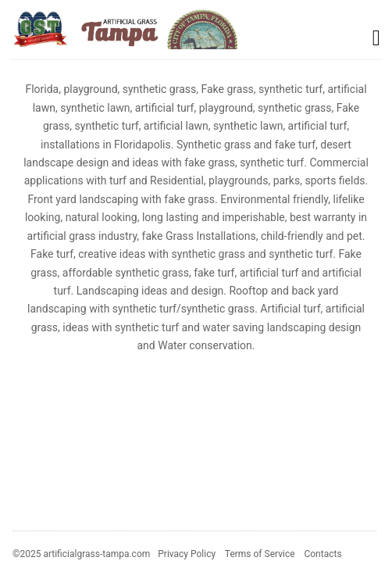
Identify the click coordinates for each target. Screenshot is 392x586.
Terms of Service (260, 554)
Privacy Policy (187, 554)
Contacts (323, 554)
